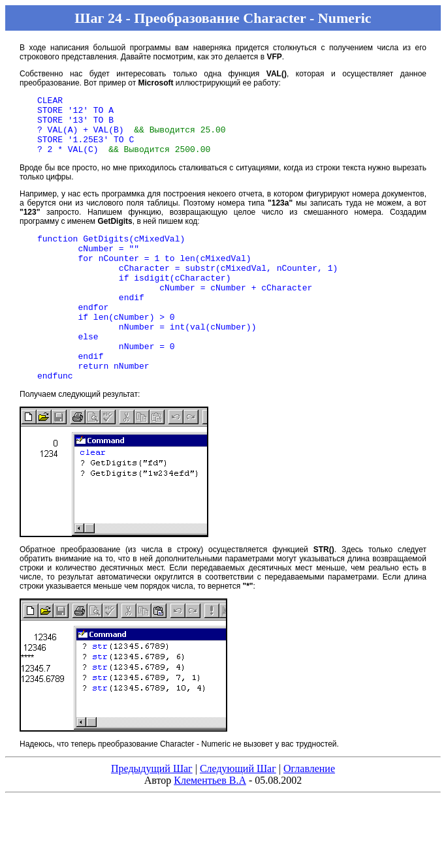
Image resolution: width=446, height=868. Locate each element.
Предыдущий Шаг (152, 810)
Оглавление (309, 810)
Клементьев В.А (210, 821)
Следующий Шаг (238, 810)
